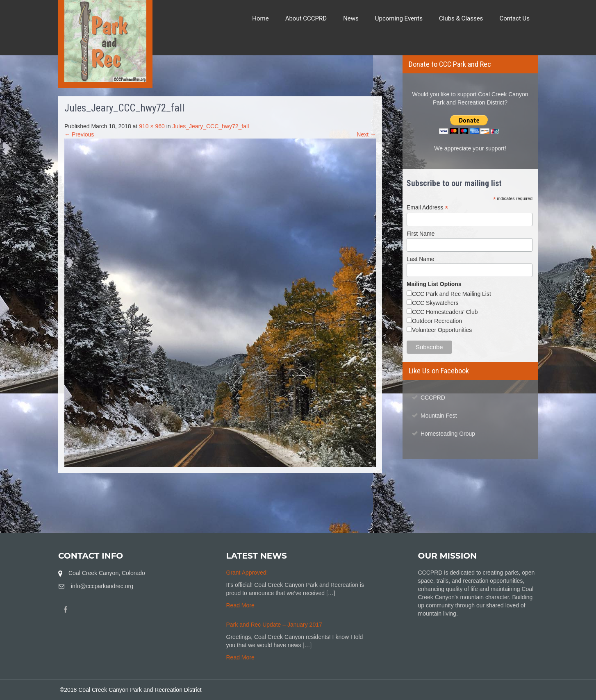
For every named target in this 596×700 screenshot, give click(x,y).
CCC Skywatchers (435, 303)
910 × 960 (152, 126)
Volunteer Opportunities (442, 330)
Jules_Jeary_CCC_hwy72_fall (210, 126)
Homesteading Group (448, 434)
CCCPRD (433, 398)
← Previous (79, 134)
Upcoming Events (399, 18)
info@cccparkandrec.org (102, 586)
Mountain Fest (439, 416)
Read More (240, 605)
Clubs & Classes (461, 18)
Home (260, 18)
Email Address (428, 208)
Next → (366, 134)
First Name (421, 234)
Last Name (421, 259)
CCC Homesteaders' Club (445, 312)
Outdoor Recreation (437, 321)
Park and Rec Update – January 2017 (274, 625)
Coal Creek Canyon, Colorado (107, 573)
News (351, 18)
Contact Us (514, 18)
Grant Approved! (247, 573)
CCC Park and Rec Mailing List (452, 294)
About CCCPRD (306, 18)
